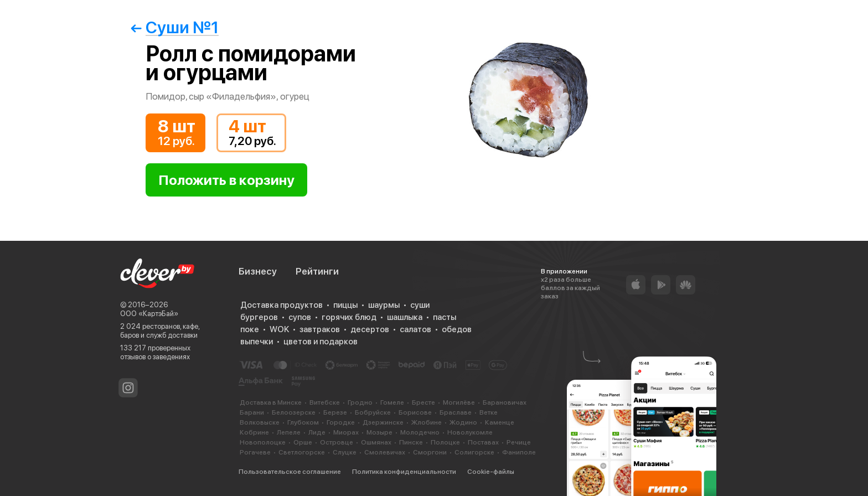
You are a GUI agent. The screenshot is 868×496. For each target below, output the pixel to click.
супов (300, 317)
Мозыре (379, 432)
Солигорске (474, 452)
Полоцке (445, 442)
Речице (519, 442)
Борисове (415, 412)
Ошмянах (376, 442)
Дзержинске (383, 422)
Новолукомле (470, 432)
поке (250, 329)
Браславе (456, 412)
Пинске (411, 442)
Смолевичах (385, 452)
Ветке (489, 412)
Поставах (483, 442)
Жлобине (427, 422)
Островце (337, 442)
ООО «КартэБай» (149, 314)
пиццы (345, 305)
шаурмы (384, 305)
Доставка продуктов (281, 305)
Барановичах (505, 402)
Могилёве (459, 402)
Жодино (463, 422)
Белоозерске (294, 412)
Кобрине (254, 432)
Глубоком (303, 422)
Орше (303, 442)
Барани (252, 412)
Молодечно (420, 432)
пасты (445, 317)
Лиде (317, 432)
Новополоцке (263, 442)
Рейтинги (317, 271)
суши (420, 305)
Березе (335, 412)
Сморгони (430, 452)
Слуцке (345, 452)
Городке (341, 422)
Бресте (423, 402)
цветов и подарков (321, 342)
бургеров (259, 317)
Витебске (325, 402)
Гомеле (392, 402)
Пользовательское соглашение (290, 472)
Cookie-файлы (491, 472)
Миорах (346, 432)
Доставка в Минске (271, 402)
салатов (415, 329)
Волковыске (260, 422)
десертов (370, 329)
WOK (279, 329)
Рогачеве (255, 452)
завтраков (320, 329)
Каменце (500, 422)
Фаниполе (519, 452)
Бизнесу (258, 271)
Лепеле (289, 432)
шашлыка (405, 317)
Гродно (360, 402)
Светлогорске (302, 452)
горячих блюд (349, 317)
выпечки (257, 342)
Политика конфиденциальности (404, 472)
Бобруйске (373, 412)
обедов (457, 329)
